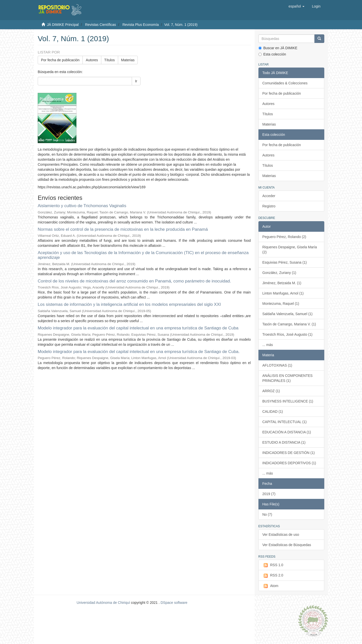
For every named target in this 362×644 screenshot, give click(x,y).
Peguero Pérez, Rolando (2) (284, 237)
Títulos (110, 60)
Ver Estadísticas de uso (281, 535)
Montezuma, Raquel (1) (281, 304)
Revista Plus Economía (141, 25)
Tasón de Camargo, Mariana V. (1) (289, 324)
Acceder (269, 196)
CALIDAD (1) (273, 412)
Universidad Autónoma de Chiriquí (103, 603)
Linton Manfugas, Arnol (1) (283, 293)
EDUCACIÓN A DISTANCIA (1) (287, 432)
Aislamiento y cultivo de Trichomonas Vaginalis (82, 206)
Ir (136, 81)
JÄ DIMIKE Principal (63, 25)
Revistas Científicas (100, 25)
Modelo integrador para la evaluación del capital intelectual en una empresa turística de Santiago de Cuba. (139, 352)
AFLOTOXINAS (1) (277, 365)
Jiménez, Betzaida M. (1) (282, 283)
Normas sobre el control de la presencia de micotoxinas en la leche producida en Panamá (123, 229)
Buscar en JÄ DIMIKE (278, 48)
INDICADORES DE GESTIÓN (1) (289, 453)
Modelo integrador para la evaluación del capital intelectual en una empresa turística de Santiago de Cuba (138, 328)
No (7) (267, 514)
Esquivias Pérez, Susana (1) (285, 262)
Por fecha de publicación (60, 60)
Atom (270, 586)
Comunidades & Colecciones (285, 83)
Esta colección (272, 54)
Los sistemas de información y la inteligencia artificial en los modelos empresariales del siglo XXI (129, 304)
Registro (269, 206)
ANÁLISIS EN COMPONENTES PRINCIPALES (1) (288, 378)
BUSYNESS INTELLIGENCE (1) (288, 401)
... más (268, 345)
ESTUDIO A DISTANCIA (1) (284, 442)
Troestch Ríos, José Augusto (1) (287, 334)
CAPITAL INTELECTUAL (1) (285, 422)
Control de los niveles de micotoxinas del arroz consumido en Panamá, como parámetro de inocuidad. (134, 281)
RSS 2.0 (273, 575)
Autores (92, 60)
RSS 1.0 (273, 565)
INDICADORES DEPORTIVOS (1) (289, 463)
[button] (297, 6)
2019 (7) (269, 494)
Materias (128, 60)
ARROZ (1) (271, 391)
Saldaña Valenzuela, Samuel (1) (288, 314)
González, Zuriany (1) (279, 273)
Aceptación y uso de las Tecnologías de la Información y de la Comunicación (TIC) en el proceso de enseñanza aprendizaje (143, 255)
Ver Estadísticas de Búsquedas (287, 545)
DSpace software (174, 603)
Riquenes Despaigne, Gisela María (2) (290, 250)
